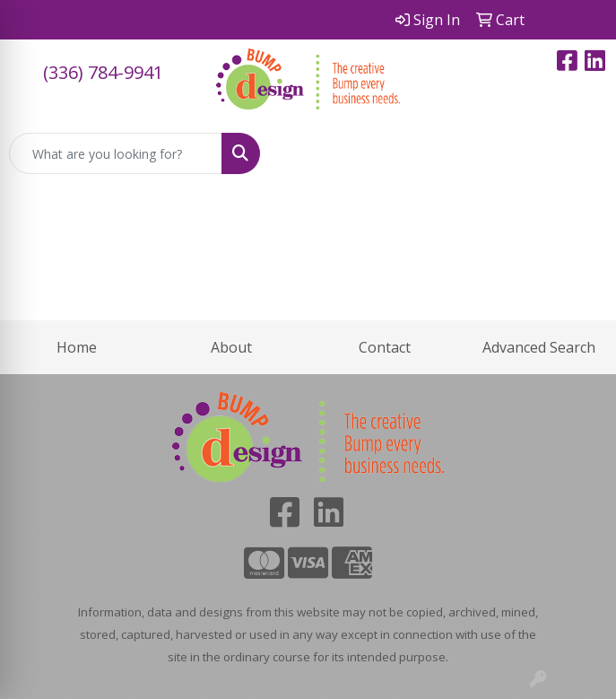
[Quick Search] (116, 153)
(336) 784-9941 (103, 72)
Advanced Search (539, 347)
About (231, 347)
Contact (385, 347)
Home (77, 347)
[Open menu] (580, 153)
